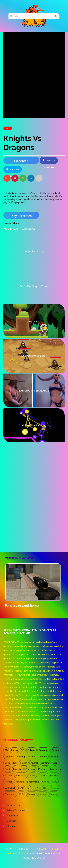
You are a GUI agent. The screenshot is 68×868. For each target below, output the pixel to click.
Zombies (43, 756)
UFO (55, 782)
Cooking (42, 769)
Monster (18, 769)
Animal (34, 763)
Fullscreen (21, 161)
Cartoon (30, 769)
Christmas (10, 794)
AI (28, 788)
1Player (55, 756)
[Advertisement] (33, 513)
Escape (31, 794)
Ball (15, 763)
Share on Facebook (49, 162)
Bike (46, 788)
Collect (55, 750)
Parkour (53, 794)
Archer (8, 782)
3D (6, 750)
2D (23, 750)
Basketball (21, 775)
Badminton (33, 782)
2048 (21, 788)
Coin (22, 794)
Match (24, 763)
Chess (46, 782)
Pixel (8, 128)
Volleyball (10, 788)
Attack (8, 775)
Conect (43, 775)
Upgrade (9, 756)
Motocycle (56, 769)
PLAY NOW (34, 26)
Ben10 (36, 788)
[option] (34, 586)
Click (7, 763)
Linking (42, 794)
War (55, 763)
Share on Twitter (13, 170)
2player (31, 750)
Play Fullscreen (21, 216)
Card (7, 769)
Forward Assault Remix (22, 605)
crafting (45, 763)
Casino (55, 788)
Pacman (20, 782)
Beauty (54, 775)
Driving (21, 756)
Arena (31, 756)
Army (33, 775)
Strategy (43, 750)
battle (14, 750)
